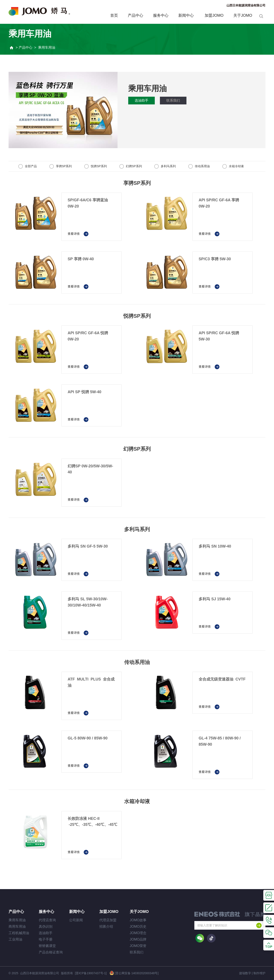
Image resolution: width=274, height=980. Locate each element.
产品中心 (136, 15)
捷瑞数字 (245, 973)
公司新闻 (76, 920)
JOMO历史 (138, 927)
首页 (114, 15)
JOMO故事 (138, 920)
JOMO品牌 (138, 939)
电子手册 (46, 939)
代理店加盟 (108, 920)
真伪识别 (46, 927)
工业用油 (15, 939)
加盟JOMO (214, 15)
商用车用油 (17, 927)
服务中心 (161, 15)
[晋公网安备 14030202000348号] (134, 973)
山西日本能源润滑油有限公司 (246, 5)
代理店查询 (47, 920)
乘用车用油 (17, 920)
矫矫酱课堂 (47, 946)
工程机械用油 (19, 933)
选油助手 (141, 100)
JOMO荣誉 (138, 946)
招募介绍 (106, 927)
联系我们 (173, 100)
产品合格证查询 (51, 952)
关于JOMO (243, 15)
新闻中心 (187, 15)
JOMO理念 (138, 933)
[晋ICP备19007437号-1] (91, 973)
